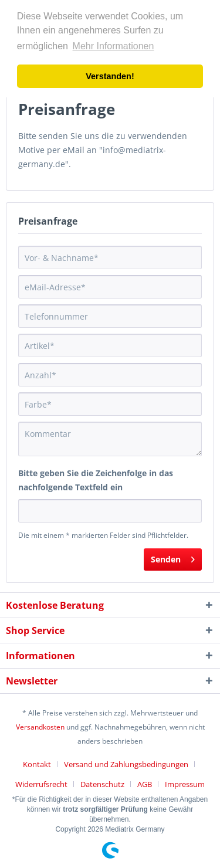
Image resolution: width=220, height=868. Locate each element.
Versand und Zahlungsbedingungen (126, 764)
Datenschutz (102, 784)
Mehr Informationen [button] (114, 46)
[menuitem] (41, 764)
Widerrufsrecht (41, 784)
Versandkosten (40, 727)
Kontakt (37, 764)
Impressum (185, 784)
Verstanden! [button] (110, 76)
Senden (173, 557)
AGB (145, 784)
